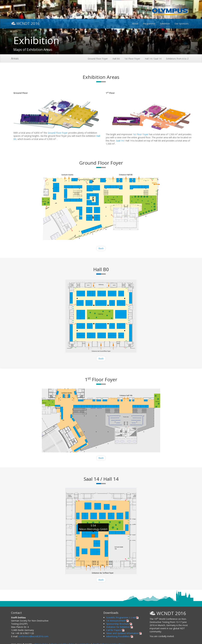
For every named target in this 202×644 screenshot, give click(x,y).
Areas (15, 58)
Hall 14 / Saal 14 (153, 59)
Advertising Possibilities (120, 636)
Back (101, 248)
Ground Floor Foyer (98, 59)
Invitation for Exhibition (120, 627)
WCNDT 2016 (25, 23)
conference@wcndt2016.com (33, 636)
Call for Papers (115, 630)
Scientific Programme (122, 617)
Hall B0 (116, 59)
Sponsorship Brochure (119, 624)
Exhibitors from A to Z (177, 59)
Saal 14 (120, 141)
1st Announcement (117, 621)
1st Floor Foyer (132, 59)
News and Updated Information (124, 633)
